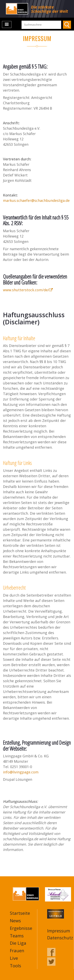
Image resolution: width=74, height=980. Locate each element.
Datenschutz (60, 938)
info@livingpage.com (21, 772)
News (15, 921)
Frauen (17, 950)
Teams (17, 936)
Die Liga (18, 943)
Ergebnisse (21, 928)
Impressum (59, 931)
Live (14, 958)
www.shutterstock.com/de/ (28, 290)
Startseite (20, 913)
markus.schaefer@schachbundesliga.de (36, 200)
